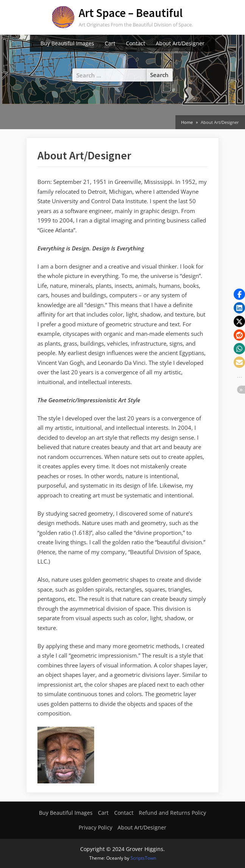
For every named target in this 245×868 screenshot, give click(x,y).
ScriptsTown (143, 858)
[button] (239, 294)
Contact (136, 43)
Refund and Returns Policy (172, 813)
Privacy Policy (95, 827)
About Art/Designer (180, 43)
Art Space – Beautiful (131, 13)
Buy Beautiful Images (67, 43)
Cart (110, 43)
